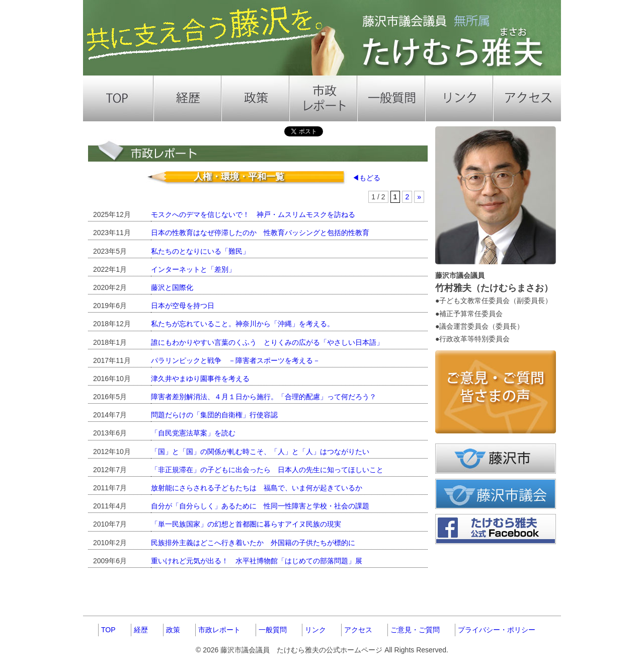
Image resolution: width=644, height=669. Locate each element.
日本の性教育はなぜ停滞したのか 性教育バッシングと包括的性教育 (260, 233)
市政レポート (219, 630)
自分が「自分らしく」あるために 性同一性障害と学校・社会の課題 (260, 506)
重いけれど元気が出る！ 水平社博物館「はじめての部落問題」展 (257, 561)
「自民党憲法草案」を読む (193, 433)
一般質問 (273, 630)
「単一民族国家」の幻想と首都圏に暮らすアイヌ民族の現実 (246, 524)
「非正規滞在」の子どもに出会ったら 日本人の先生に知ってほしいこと (267, 470)
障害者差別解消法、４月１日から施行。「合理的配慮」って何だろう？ (264, 397)
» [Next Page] (419, 197)
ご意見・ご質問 (415, 630)
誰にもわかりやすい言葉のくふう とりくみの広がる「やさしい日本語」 (267, 342)
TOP (108, 630)
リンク (315, 630)
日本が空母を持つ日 (183, 306)
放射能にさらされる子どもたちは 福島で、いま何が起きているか (257, 488)
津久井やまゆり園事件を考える (200, 379)
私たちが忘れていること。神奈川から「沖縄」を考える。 (243, 324)
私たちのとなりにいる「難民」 (200, 251)
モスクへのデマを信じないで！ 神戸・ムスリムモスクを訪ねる (253, 214)
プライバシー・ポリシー (497, 630)
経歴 (141, 630)
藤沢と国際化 (172, 287)
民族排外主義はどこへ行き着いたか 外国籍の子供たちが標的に (253, 543)
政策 (173, 630)
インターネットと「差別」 (193, 269)
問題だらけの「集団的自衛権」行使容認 (214, 415)
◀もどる (366, 178)
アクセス (358, 630)
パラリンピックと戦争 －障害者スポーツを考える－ (235, 360)
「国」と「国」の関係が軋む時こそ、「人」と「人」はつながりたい (260, 452)
